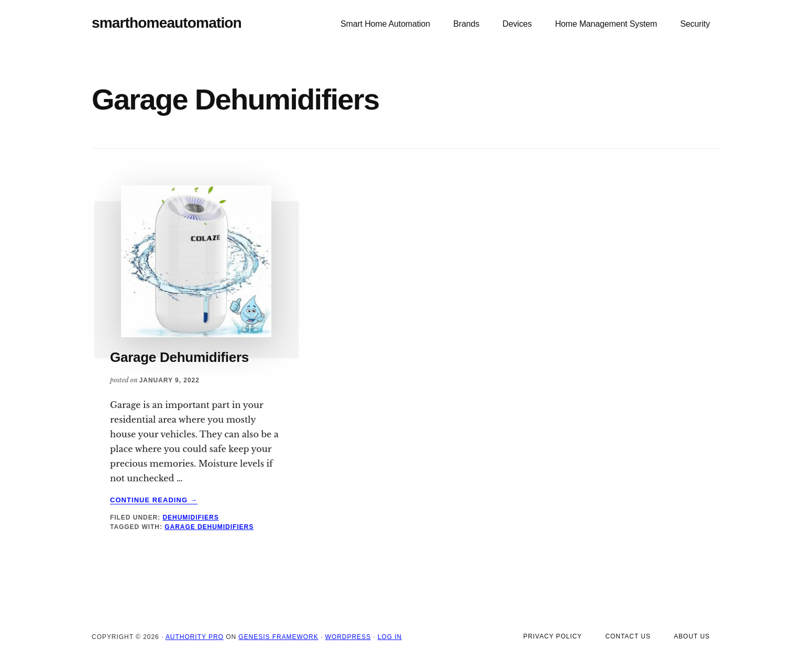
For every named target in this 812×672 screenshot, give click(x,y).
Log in (390, 637)
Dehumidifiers (190, 517)
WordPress (348, 637)
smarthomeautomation (167, 23)
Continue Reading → (154, 500)
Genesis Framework (278, 637)
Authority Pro (195, 637)
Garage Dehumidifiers (179, 357)
